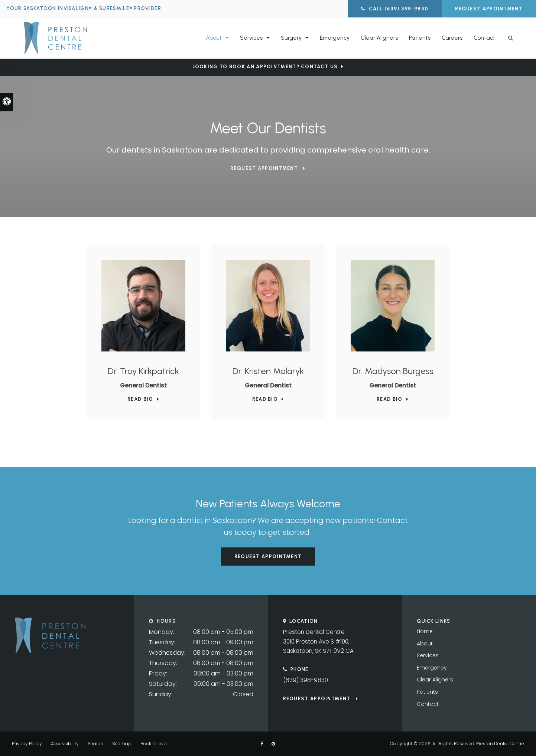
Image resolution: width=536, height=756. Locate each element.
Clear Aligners (379, 37)
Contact (484, 37)
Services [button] (251, 37)
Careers (452, 37)
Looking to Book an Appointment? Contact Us (265, 67)
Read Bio (140, 399)
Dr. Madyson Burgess (393, 371)
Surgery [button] (291, 37)
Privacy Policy (27, 744)
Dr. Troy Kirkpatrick (143, 371)
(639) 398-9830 (306, 681)
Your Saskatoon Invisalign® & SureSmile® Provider (85, 8)
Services (428, 655)
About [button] (214, 37)
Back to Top (154, 744)
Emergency (335, 37)
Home (425, 631)
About (425, 644)
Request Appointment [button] (489, 9)
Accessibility (65, 744)
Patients (420, 37)
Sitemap (122, 744)
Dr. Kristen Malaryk (268, 371)
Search (95, 744)
